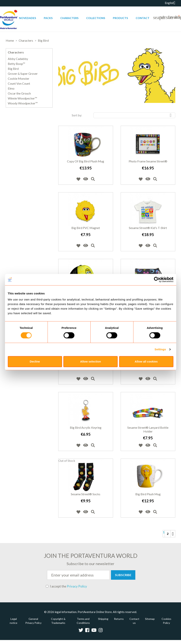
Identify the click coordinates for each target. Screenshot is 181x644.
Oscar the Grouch (19, 93)
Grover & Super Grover (23, 74)
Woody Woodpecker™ (23, 103)
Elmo (11, 88)
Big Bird (13, 69)
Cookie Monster (19, 79)
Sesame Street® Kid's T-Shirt (148, 228)
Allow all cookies (146, 361)
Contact (143, 18)
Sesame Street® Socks (86, 494)
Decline (35, 361)
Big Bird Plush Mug (148, 494)
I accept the (66, 586)
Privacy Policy (77, 586)
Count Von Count (19, 83)
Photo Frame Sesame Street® (148, 161)
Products (120, 18)
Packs (48, 18)
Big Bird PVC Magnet (86, 228)
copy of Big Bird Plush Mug (86, 161)
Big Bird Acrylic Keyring (86, 427)
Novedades (28, 18)
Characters (69, 18)
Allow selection (90, 361)
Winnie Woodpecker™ (22, 98)
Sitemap (150, 619)
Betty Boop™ (16, 64)
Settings (160, 349)
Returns (119, 619)
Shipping (103, 619)
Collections (96, 18)
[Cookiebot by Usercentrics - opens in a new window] (157, 280)
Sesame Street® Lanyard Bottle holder (148, 429)
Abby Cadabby (18, 59)
